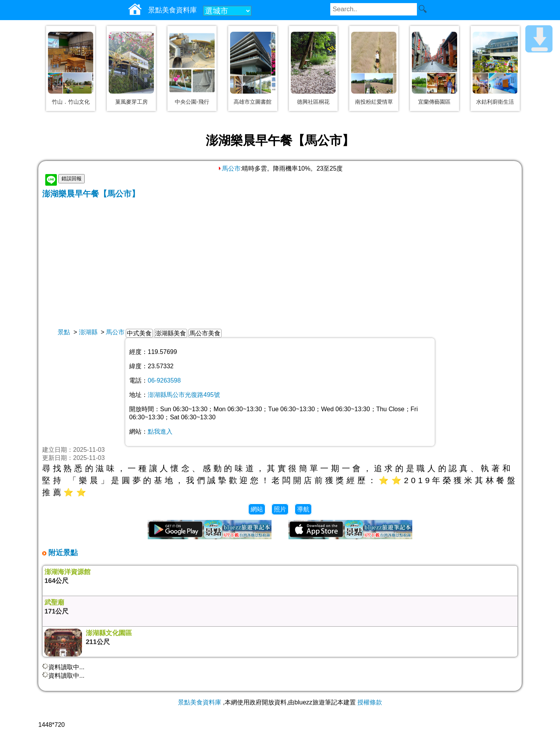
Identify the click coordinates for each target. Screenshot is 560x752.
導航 (303, 509)
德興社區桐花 (313, 102)
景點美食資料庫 (200, 702)
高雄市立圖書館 (253, 102)
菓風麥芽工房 (131, 102)
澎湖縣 (88, 332)
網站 (257, 509)
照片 (280, 509)
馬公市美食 (205, 333)
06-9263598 (164, 380)
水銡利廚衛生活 (495, 102)
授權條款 (370, 702)
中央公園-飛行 (192, 102)
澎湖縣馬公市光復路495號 (184, 395)
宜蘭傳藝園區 (434, 102)
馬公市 (229, 168)
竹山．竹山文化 (71, 102)
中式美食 (139, 333)
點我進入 (160, 432)
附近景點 (62, 553)
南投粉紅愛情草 (374, 102)
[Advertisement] (280, 257)
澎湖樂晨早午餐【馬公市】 (91, 194)
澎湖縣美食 (171, 333)
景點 (64, 332)
